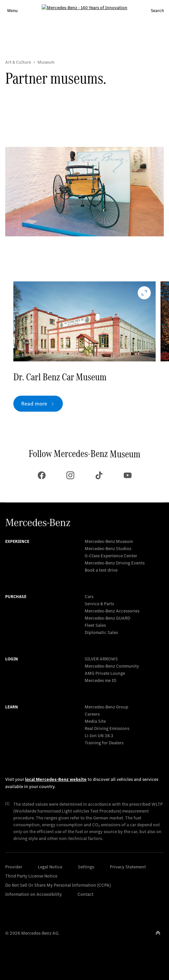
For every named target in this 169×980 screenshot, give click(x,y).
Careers (92, 714)
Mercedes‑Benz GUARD (107, 618)
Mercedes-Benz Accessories (112, 611)
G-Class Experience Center (111, 556)
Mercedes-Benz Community (112, 666)
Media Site (95, 721)
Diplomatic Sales (101, 632)
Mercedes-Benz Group (106, 707)
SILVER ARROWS (101, 659)
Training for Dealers (104, 743)
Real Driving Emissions (107, 728)
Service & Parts (99, 604)
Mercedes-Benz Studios (108, 549)
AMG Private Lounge (105, 673)
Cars (89, 597)
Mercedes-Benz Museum (109, 541)
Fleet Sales (95, 625)
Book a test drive (101, 570)
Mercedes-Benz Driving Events (115, 563)
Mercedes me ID (100, 680)
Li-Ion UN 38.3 (99, 736)
